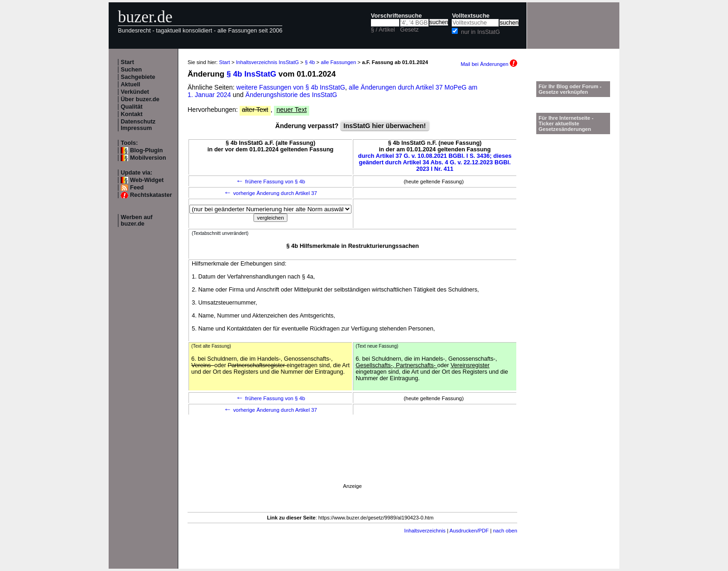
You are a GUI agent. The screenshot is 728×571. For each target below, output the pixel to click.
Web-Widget (147, 180)
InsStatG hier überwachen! (385, 126)
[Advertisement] (352, 462)
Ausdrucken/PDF (469, 531)
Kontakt (132, 114)
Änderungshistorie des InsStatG (292, 95)
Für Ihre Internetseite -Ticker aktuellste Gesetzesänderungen (566, 123)
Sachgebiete (138, 77)
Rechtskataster (151, 195)
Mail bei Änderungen (489, 64)
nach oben (505, 531)
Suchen (131, 70)
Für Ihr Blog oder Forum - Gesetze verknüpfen (570, 89)
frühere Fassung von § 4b (270, 182)
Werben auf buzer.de (136, 221)
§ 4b (310, 62)
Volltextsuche (471, 16)
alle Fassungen (338, 62)
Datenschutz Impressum (138, 125)
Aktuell (130, 84)
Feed (137, 188)
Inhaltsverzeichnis (425, 531)
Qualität (132, 107)
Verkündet (135, 92)
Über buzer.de (140, 99)
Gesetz (409, 30)
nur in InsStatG (481, 32)
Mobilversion (148, 158)
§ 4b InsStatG (251, 74)
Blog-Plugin (146, 150)
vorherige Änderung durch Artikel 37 (270, 193)
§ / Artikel (383, 30)
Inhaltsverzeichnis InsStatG (267, 62)
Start (127, 62)
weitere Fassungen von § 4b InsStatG (291, 87)
